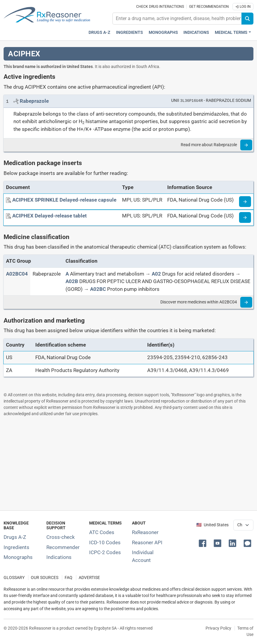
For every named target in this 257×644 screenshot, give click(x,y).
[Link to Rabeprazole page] (34, 101)
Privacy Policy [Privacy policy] (218, 628)
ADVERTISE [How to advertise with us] (89, 578)
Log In (243, 7)
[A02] (156, 274)
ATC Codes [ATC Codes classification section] (102, 532)
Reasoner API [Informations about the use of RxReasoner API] (147, 542)
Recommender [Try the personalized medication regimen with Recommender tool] (63, 547)
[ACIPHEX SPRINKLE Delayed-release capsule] (64, 200)
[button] (204, 543)
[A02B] (72, 281)
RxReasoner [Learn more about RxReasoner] (145, 532)
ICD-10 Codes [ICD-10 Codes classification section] (105, 542)
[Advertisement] (128, 463)
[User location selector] (243, 525)
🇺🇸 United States (212, 525)
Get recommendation (209, 7)
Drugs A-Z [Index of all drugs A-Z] (15, 537)
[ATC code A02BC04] (17, 274)
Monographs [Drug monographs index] (163, 32)
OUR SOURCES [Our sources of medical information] (45, 578)
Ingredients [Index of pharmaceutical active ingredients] (16, 547)
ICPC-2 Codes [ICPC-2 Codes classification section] (105, 552)
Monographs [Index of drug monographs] (18, 557)
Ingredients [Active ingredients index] (130, 32)
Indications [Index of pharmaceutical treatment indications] (59, 557)
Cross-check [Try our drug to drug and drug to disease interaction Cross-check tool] (61, 537)
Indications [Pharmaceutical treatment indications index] (196, 32)
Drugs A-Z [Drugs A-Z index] (99, 32)
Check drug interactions (160, 7)
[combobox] (177, 19)
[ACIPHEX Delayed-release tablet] (50, 216)
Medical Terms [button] (231, 32)
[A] (67, 274)
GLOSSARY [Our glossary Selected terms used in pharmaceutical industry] (14, 578)
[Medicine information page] (245, 202)
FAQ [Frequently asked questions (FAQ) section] (69, 578)
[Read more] (246, 145)
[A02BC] (98, 289)
